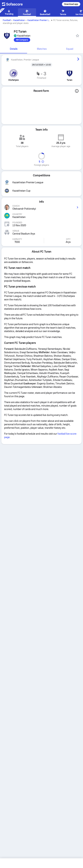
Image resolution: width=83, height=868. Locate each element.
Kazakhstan (19, 20)
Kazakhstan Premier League (41, 20)
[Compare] (22, 40)
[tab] (14, 49)
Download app (71, 4)
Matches (42, 49)
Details (14, 49)
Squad (70, 49)
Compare (22, 40)
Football (7, 20)
